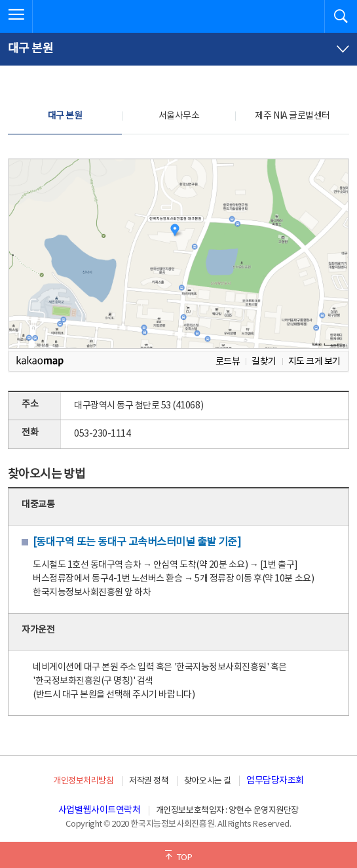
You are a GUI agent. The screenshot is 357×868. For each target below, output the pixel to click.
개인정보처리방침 (83, 781)
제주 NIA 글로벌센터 (292, 116)
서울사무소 (179, 116)
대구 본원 (65, 116)
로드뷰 (228, 362)
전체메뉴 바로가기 (0, 0)
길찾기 (264, 362)
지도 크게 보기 (314, 362)
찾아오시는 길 (208, 781)
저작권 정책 (149, 781)
